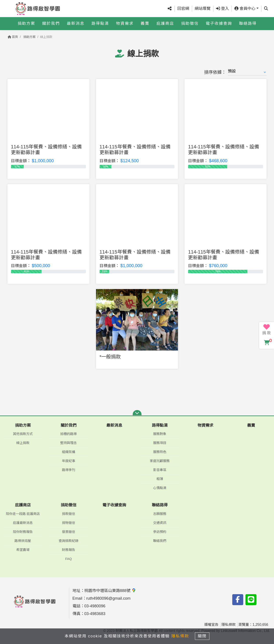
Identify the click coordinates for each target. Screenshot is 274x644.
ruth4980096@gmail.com (108, 598)
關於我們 (51, 23)
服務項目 (160, 443)
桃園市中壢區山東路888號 (110, 591)
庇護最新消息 (23, 523)
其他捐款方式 (23, 434)
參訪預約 (160, 532)
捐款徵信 (69, 514)
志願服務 (160, 514)
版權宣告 (211, 625)
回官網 (183, 9)
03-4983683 (95, 614)
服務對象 (160, 434)
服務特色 (160, 452)
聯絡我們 (160, 541)
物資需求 (125, 23)
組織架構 (69, 452)
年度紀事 (69, 461)
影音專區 (160, 470)
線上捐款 (23, 443)
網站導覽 (203, 9)
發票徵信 (69, 532)
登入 (222, 9)
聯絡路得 (248, 23)
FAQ (69, 559)
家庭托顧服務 (160, 461)
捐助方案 (26, 23)
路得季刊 (69, 470)
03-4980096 (95, 606)
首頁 (13, 37)
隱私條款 (229, 625)
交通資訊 (160, 523)
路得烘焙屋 (23, 541)
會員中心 (245, 9)
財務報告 (69, 550)
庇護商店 (165, 23)
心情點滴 (160, 488)
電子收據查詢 (219, 23)
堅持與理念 (68, 443)
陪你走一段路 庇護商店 (23, 514)
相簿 (160, 479)
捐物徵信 (69, 523)
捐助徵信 (190, 23)
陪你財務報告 (23, 532)
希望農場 (23, 550)
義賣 (145, 23)
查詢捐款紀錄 (69, 541)
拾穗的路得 (68, 434)
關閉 (204, 636)
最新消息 (76, 23)
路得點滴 (100, 23)
